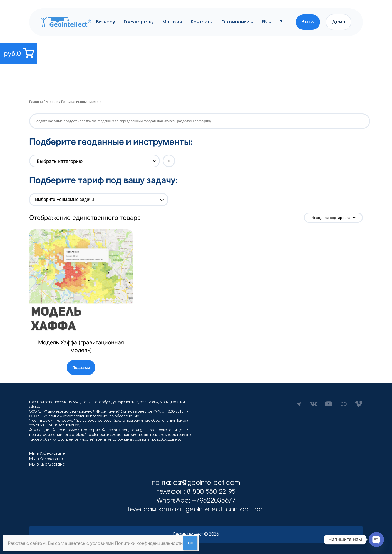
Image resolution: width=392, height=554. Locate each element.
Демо (338, 22)
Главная (36, 102)
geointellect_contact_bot (225, 510)
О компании (235, 22)
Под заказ (81, 367)
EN (265, 22)
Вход (308, 22)
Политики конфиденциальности (149, 543)
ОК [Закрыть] (191, 543)
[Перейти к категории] (169, 161)
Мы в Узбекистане (47, 454)
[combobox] (96, 200)
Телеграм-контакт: (156, 510)
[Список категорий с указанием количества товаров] (93, 161)
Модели (52, 102)
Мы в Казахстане (46, 459)
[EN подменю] (270, 22)
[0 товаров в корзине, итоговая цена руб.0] (19, 53)
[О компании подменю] (252, 22)
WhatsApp (173, 501)
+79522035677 (214, 501)
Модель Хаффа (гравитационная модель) (81, 346)
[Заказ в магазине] (333, 218)
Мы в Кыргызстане (47, 464)
